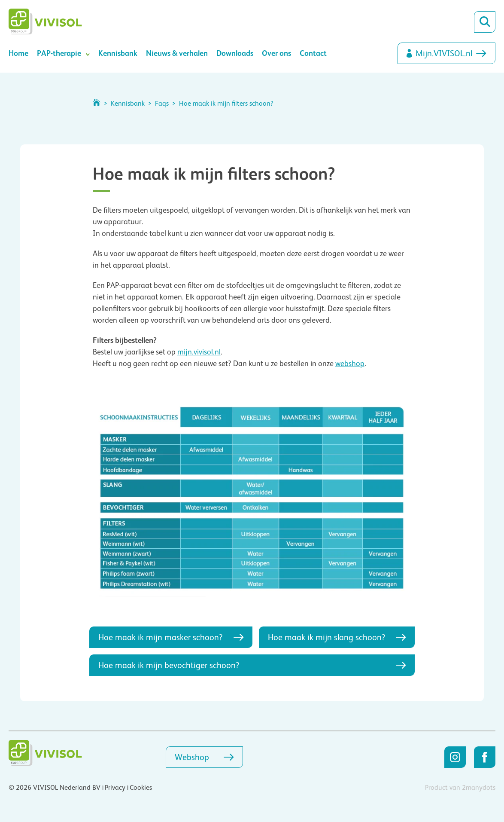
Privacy (115, 788)
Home (18, 53)
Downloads (235, 53)
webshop (350, 364)
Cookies (141, 788)
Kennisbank (118, 53)
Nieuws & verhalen (177, 53)
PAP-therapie (59, 53)
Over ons (276, 53)
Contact (313, 53)
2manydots (479, 788)
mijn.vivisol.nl (199, 352)
